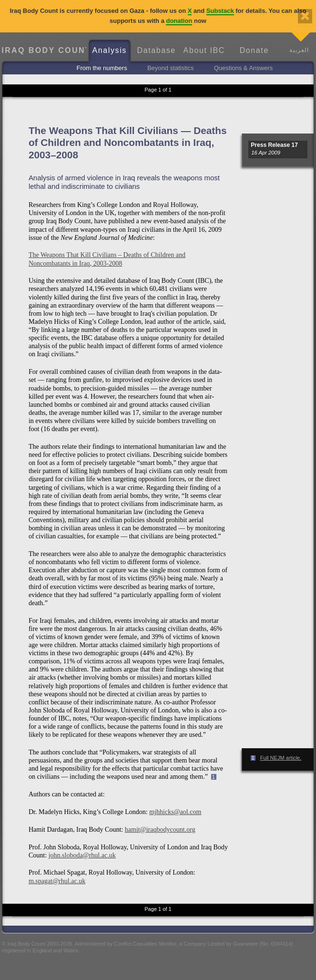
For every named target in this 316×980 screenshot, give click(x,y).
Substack (220, 11)
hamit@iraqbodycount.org (160, 829)
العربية (299, 50)
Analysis (110, 50)
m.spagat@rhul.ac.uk (57, 881)
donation (179, 21)
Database (157, 50)
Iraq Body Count (44, 50)
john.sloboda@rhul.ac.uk (82, 855)
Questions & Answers (244, 68)
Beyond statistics (171, 68)
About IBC (204, 50)
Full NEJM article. (281, 758)
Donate (254, 50)
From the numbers (102, 68)
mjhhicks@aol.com (175, 812)
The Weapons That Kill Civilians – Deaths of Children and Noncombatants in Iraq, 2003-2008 (107, 259)
